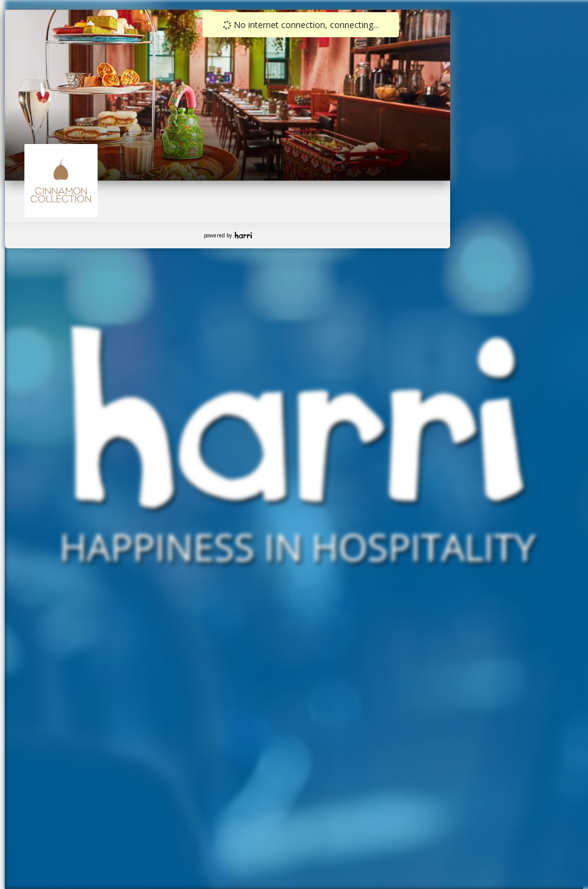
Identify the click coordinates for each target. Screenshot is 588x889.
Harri (243, 235)
